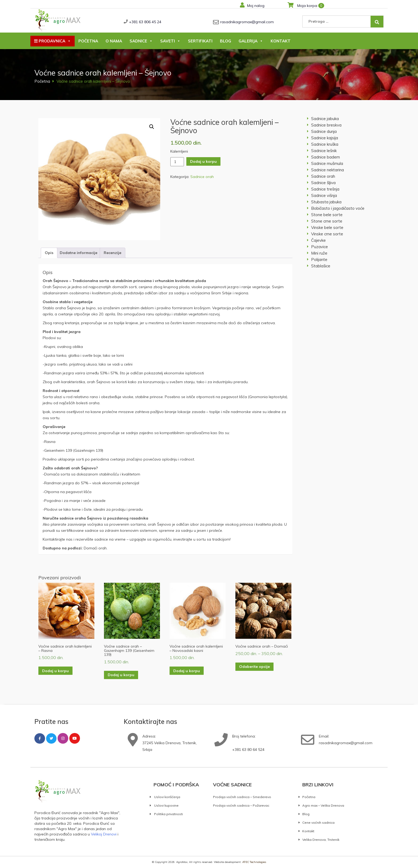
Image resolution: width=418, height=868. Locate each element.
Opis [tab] (49, 253)
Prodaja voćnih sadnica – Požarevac (241, 805)
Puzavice (319, 247)
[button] (152, 127)
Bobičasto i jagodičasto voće (338, 208)
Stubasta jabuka (326, 202)
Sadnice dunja (324, 131)
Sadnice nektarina (327, 170)
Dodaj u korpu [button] (55, 671)
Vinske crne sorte (327, 234)
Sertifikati (200, 41)
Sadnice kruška (325, 144)
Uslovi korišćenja (167, 797)
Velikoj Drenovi (104, 834)
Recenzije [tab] (112, 253)
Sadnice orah (202, 177)
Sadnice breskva (326, 125)
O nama (114, 41)
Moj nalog (252, 6)
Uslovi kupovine (166, 805)
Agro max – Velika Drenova (323, 805)
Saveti (170, 41)
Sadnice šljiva (323, 183)
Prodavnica (53, 41)
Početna (88, 41)
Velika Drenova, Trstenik (321, 840)
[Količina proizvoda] (177, 162)
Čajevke (318, 240)
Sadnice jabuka (325, 119)
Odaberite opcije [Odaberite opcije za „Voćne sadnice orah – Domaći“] (254, 667)
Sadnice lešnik (324, 151)
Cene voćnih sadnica (318, 823)
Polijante (319, 259)
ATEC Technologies (254, 862)
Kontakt (281, 41)
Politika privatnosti (168, 814)
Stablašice (321, 266)
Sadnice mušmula (327, 163)
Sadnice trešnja (325, 189)
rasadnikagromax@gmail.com (247, 22)
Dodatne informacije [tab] (79, 253)
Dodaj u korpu (203, 161)
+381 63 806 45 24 (145, 22)
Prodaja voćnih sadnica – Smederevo (242, 797)
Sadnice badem (325, 157)
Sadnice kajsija (325, 138)
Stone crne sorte (327, 221)
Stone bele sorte (327, 215)
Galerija (251, 41)
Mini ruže (319, 253)
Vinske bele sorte (327, 227)
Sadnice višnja (324, 195)
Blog (226, 41)
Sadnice (141, 41)
